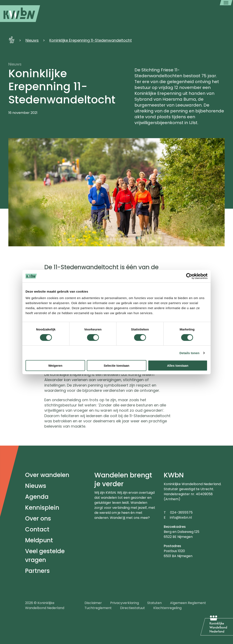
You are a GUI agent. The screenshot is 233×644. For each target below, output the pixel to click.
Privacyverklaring (125, 603)
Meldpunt (39, 540)
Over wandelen (47, 475)
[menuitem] (20, 14)
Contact (37, 529)
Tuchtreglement (98, 608)
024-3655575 (181, 512)
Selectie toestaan (117, 366)
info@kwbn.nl (181, 517)
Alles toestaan (178, 366)
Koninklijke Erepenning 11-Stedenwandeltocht (91, 40)
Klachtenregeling (167, 608)
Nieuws (32, 40)
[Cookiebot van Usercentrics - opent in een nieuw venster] (189, 276)
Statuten (154, 603)
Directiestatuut (133, 608)
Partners (37, 571)
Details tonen (189, 353)
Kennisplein (42, 508)
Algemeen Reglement (188, 603)
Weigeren (55, 366)
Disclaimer (93, 603)
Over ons (38, 519)
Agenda (37, 497)
